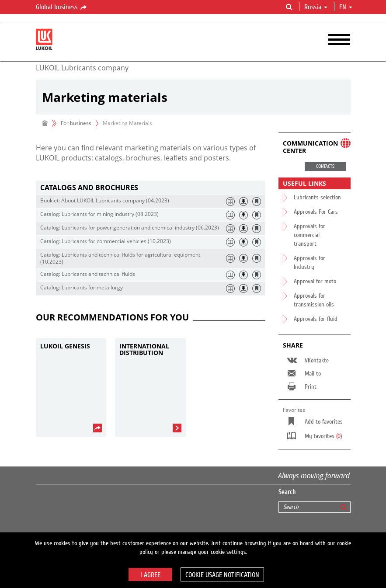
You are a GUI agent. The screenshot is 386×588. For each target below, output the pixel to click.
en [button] (346, 7)
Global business (62, 7)
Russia (316, 7)
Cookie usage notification (222, 575)
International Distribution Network (144, 350)
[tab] (151, 188)
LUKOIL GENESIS (65, 346)
